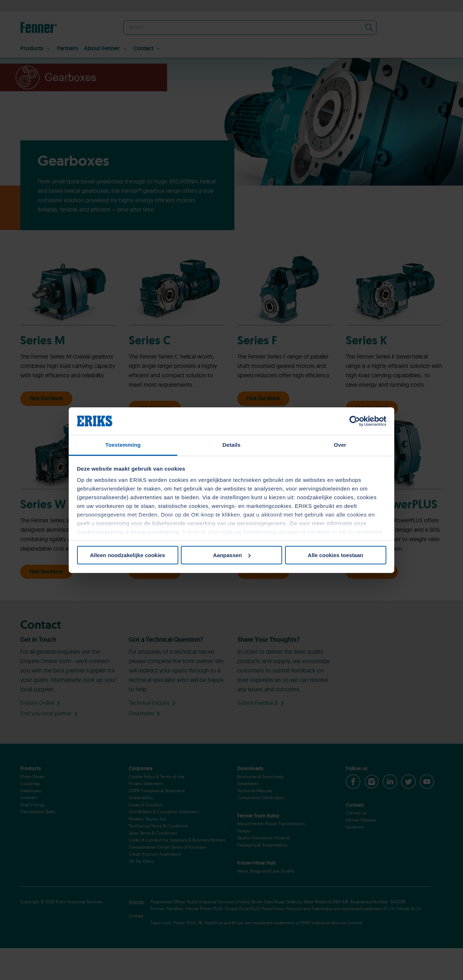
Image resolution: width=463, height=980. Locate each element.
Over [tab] (340, 445)
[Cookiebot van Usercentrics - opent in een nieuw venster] (355, 421)
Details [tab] (231, 445)
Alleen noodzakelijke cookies (128, 555)
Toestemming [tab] (123, 445)
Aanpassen (232, 555)
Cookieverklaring (101, 532)
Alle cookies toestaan (335, 555)
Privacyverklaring (155, 532)
